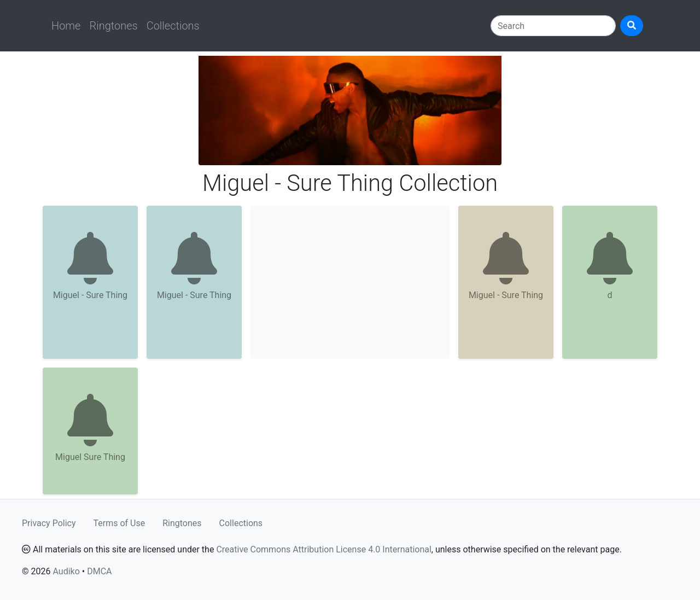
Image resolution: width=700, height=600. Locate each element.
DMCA (99, 571)
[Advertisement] (350, 282)
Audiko (66, 571)
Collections (173, 26)
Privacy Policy (49, 523)
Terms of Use (119, 523)
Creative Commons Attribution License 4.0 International (323, 549)
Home (66, 26)
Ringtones (113, 26)
